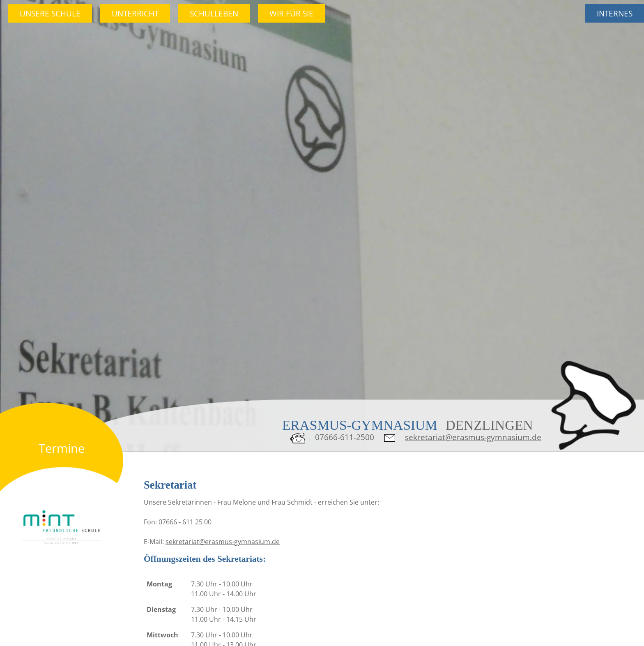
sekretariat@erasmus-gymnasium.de (473, 437)
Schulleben (214, 13)
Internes (615, 13)
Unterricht (135, 13)
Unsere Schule (50, 13)
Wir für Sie (291, 13)
